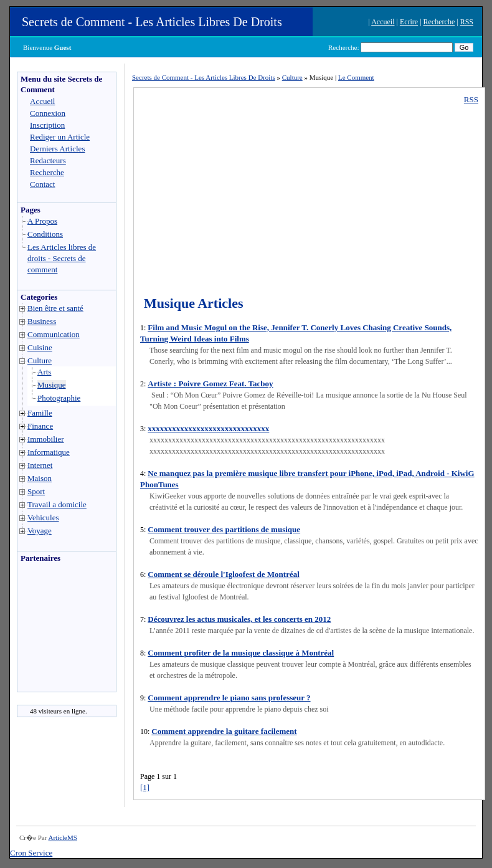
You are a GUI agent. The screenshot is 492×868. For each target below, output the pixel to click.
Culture (40, 360)
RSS (467, 22)
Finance (40, 426)
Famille (40, 413)
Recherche (439, 22)
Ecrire (409, 22)
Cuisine (40, 347)
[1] (145, 787)
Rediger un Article (60, 137)
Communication (54, 334)
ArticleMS (62, 837)
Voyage (40, 531)
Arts (44, 372)
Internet (40, 465)
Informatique (49, 452)
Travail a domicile (57, 504)
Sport (36, 491)
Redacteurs (48, 160)
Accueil (383, 22)
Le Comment (356, 77)
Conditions (45, 234)
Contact (42, 184)
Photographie (59, 398)
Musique (52, 385)
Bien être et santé (55, 308)
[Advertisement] (55, 631)
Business (42, 321)
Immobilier (46, 439)
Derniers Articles (57, 149)
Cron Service (31, 853)
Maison (40, 478)
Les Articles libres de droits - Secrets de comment (62, 258)
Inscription (47, 125)
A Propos (42, 221)
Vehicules (43, 517)
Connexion (48, 113)
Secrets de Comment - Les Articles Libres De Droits (152, 22)
